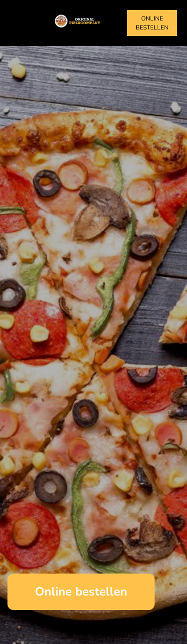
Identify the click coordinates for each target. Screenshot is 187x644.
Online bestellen (152, 23)
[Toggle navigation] (19, 23)
